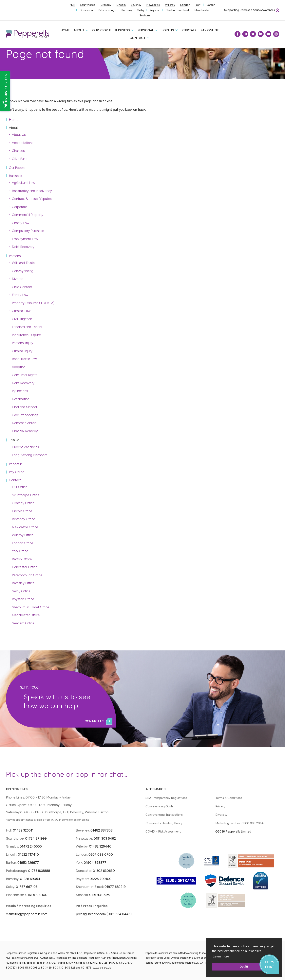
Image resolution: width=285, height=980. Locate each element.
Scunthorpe (88, 5)
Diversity (221, 815)
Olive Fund (20, 159)
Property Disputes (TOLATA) (33, 303)
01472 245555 (31, 846)
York (198, 5)
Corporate (19, 207)
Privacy (220, 806)
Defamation (21, 399)
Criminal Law (21, 311)
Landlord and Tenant (27, 327)
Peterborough (107, 10)
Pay (210, 30)
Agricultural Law (23, 183)
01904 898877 (95, 863)
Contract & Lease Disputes (32, 199)
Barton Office (22, 559)
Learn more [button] (221, 956)
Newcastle (153, 5)
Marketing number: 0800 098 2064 (239, 823)
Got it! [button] (244, 967)
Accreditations (23, 143)
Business (122, 30)
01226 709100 (101, 879)
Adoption (19, 367)
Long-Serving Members (30, 455)
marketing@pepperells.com (27, 914)
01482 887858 (101, 830)
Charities (18, 151)
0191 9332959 (100, 895)
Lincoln (121, 5)
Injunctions (20, 391)
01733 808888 (39, 871)
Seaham (145, 16)
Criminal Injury (22, 351)
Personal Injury (23, 343)
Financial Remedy (25, 431)
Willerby (170, 5)
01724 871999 (36, 838)
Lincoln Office (22, 511)
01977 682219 (115, 887)
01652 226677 (28, 863)
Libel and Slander (25, 407)
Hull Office (20, 487)
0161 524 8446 (119, 914)
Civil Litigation (22, 319)
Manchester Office (26, 615)
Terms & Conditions (229, 798)
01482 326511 (23, 830)
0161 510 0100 (36, 895)
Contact (138, 38)
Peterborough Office (27, 575)
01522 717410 (28, 854)
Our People (102, 30)
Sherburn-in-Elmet (177, 10)
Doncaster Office (25, 567)
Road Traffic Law (24, 359)
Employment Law (25, 239)
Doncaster (86, 10)
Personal (146, 30)
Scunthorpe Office (26, 495)
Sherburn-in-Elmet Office (31, 607)
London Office (23, 543)
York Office (20, 551)
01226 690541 (31, 879)
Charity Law (21, 223)
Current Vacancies (25, 447)
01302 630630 (104, 871)
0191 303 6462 (105, 838)
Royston (155, 10)
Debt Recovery (23, 247)
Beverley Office (24, 519)
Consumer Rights (25, 375)
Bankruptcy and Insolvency (32, 191)
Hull (72, 5)
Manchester (202, 10)
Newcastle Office (25, 527)
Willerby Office (23, 535)
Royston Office (23, 599)
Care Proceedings (25, 415)
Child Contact (22, 287)
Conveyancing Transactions (164, 815)
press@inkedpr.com (91, 914)
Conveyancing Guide (160, 806)
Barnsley (127, 10)
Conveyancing (23, 271)
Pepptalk (189, 30)
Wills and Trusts (23, 263)
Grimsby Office (23, 503)
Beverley (136, 5)
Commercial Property (28, 215)
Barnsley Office (23, 583)
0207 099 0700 (101, 854)
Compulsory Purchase (28, 231)
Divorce (18, 279)
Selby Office (21, 591)
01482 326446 (100, 846)
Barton (211, 5)
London (185, 5)
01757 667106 (27, 887)
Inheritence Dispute (26, 335)
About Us (19, 135)
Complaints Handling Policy (164, 823)
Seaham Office (23, 623)
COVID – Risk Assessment (163, 832)
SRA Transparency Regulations (166, 798)
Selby (141, 10)
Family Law (20, 295)
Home (65, 30)
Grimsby (106, 5)
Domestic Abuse (24, 423)
